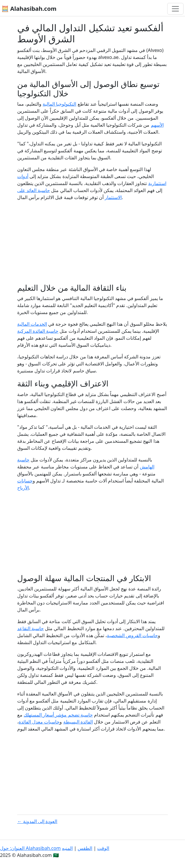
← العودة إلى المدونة (37, 821)
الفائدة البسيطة (78, 722)
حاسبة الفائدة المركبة (38, 331)
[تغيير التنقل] (175, 9)
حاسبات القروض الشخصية (132, 635)
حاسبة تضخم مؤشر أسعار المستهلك (58, 715)
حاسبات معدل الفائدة (39, 722)
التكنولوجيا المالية (59, 104)
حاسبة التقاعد (30, 628)
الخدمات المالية (32, 324)
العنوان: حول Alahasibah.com (30, 848)
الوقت (103, 848)
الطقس (85, 848)
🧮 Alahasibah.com (29, 9)
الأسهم (157, 125)
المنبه (67, 848)
